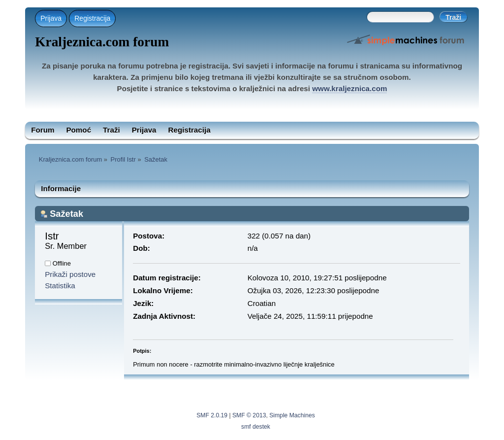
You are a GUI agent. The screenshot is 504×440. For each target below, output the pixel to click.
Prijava (51, 18)
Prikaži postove (70, 274)
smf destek (256, 427)
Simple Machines (292, 415)
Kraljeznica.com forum (102, 42)
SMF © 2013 (249, 415)
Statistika (60, 286)
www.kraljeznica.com (349, 88)
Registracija (92, 18)
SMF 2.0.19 (212, 415)
